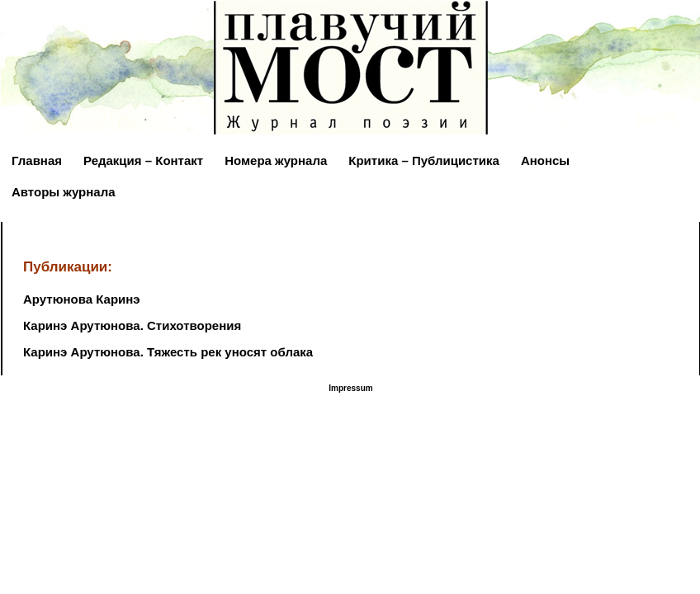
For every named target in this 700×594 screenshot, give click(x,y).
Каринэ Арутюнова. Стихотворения (132, 325)
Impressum (350, 388)
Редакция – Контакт (143, 160)
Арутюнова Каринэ (82, 299)
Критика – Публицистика (424, 160)
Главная (37, 160)
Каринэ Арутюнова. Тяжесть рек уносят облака (168, 352)
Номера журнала (276, 160)
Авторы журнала (64, 192)
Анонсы (545, 160)
